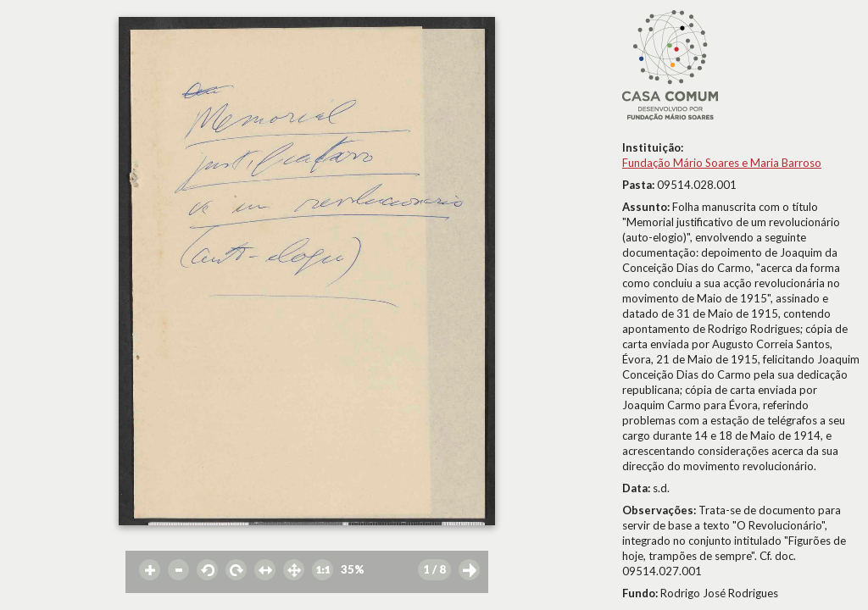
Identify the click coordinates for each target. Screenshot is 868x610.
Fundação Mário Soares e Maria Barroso (722, 163)
